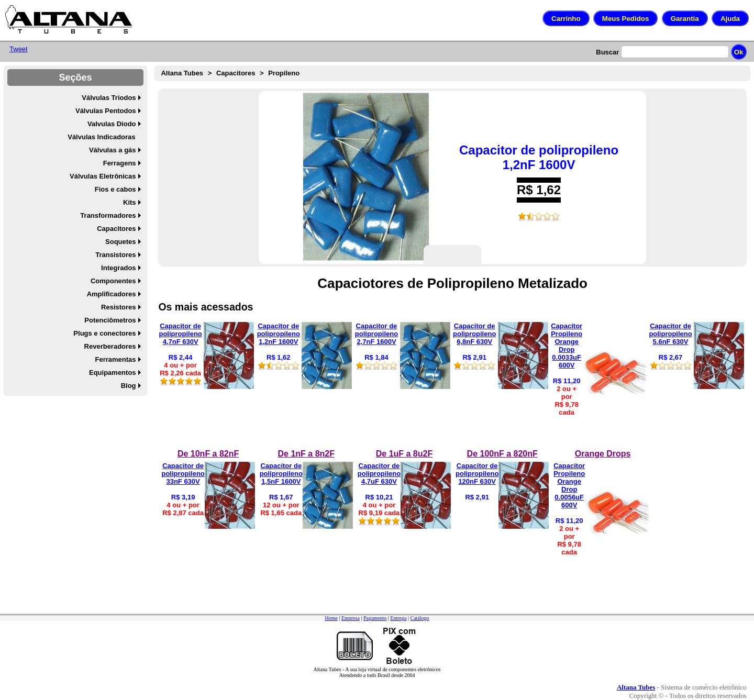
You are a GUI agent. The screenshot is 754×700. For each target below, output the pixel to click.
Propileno (284, 73)
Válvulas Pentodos (106, 111)
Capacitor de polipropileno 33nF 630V (183, 474)
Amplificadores (112, 294)
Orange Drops (603, 454)
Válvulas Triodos (109, 98)
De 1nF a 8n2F (306, 454)
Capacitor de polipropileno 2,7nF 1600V (376, 334)
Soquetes (121, 242)
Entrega (398, 618)
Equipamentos (113, 373)
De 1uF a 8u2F (404, 454)
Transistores (115, 255)
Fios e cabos (115, 189)
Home (331, 618)
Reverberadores (110, 346)
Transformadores (108, 215)
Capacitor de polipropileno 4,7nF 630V (180, 334)
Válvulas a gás (113, 150)
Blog (129, 386)
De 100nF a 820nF (502, 454)
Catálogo (419, 618)
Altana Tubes (182, 73)
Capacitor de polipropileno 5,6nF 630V (670, 334)
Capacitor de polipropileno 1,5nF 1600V (281, 474)
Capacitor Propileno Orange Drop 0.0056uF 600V (569, 485)
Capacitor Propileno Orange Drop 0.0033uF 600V (567, 346)
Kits (130, 202)
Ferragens (120, 163)
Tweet (19, 49)
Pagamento (375, 618)
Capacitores (116, 229)
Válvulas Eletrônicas (103, 176)
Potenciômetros (110, 320)
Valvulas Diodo (112, 124)
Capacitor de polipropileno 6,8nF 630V (474, 334)
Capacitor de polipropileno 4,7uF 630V (379, 474)
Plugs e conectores (104, 333)
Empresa (351, 618)
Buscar (607, 52)
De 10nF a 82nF (208, 454)
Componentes (113, 281)
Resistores (118, 307)
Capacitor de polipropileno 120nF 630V (477, 474)
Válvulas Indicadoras (101, 137)
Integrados (118, 268)
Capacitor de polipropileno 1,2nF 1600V (539, 157)
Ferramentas (116, 359)
